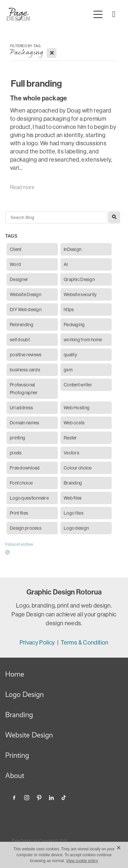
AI (66, 264)
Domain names (24, 423)
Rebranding (22, 325)
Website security (80, 294)
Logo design (76, 528)
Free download (25, 468)
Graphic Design (79, 279)
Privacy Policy (38, 643)
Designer (19, 279)
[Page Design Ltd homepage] (48, 14)
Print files (19, 513)
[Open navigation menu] (98, 14)
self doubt (20, 340)
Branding (73, 483)
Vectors (72, 453)
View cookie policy (82, 861)
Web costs (74, 423)
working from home (83, 340)
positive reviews (26, 355)
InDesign (72, 249)
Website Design (25, 294)
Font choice (21, 483)
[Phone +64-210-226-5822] (114, 14)
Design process (26, 528)
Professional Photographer (24, 389)
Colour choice (78, 468)
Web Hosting (77, 408)
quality (70, 355)
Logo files (74, 513)
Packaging (74, 325)
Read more (22, 187)
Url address (21, 408)
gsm (68, 370)
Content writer (78, 385)
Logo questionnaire (29, 498)
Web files (73, 498)
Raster (70, 438)
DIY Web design (26, 310)
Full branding (36, 84)
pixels (16, 453)
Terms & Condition (85, 643)
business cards (25, 370)
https (69, 310)
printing (17, 438)
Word (15, 264)
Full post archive (19, 544)
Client (16, 249)
